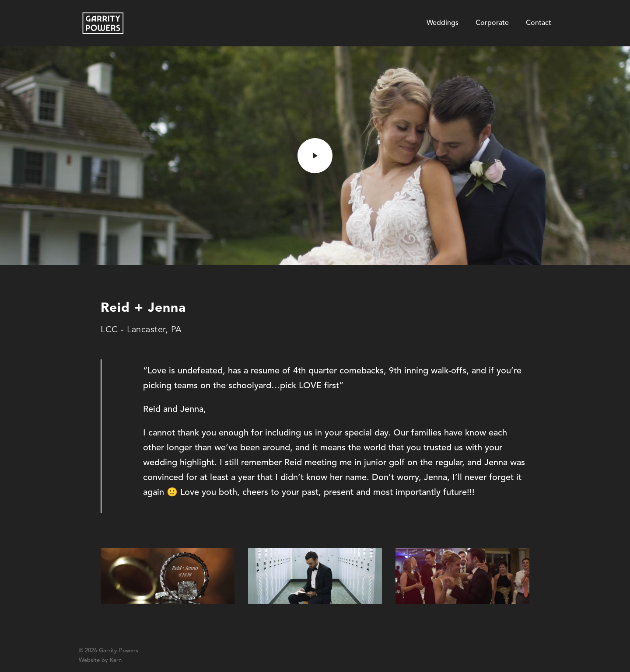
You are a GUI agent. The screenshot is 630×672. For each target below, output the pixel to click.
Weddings (443, 23)
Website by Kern (100, 660)
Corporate (492, 23)
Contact (539, 23)
